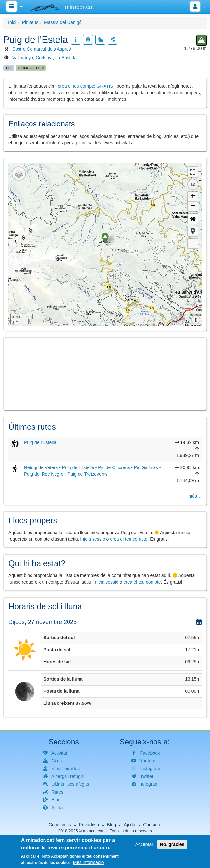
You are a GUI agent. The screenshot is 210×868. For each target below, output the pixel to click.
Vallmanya (23, 58)
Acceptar (144, 844)
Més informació (88, 862)
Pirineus (30, 22)
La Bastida (66, 58)
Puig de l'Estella (40, 442)
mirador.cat (93, 831)
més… (195, 496)
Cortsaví (44, 58)
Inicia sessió (93, 539)
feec (9, 68)
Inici (12, 22)
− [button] (193, 206)
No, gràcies (172, 844)
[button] (193, 231)
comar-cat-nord (31, 68)
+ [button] (193, 197)
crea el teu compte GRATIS (86, 86)
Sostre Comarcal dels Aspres (42, 49)
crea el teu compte (129, 539)
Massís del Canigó (63, 22)
